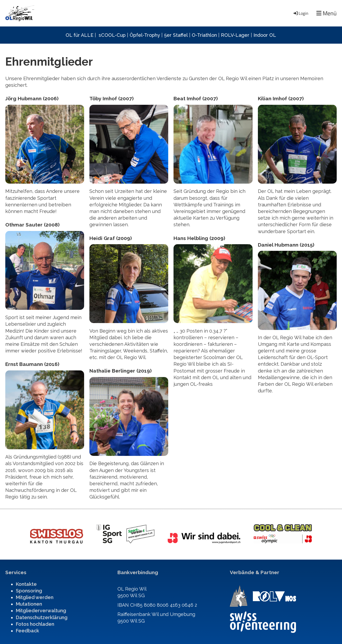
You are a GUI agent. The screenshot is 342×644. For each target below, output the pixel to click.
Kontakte (26, 584)
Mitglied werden (35, 597)
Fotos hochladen (35, 624)
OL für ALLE (79, 35)
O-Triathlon (204, 35)
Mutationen (29, 604)
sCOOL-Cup (112, 35)
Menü (327, 13)
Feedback (28, 631)
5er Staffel (176, 35)
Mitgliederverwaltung (41, 611)
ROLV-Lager (235, 35)
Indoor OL (265, 35)
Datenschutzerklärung (42, 617)
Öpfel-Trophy (145, 35)
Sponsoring (29, 591)
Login (301, 13)
